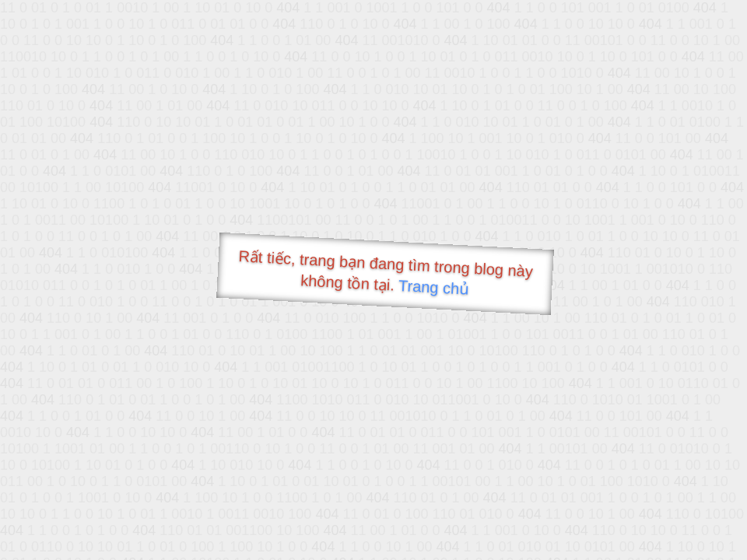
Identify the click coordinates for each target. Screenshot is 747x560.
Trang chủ (434, 287)
